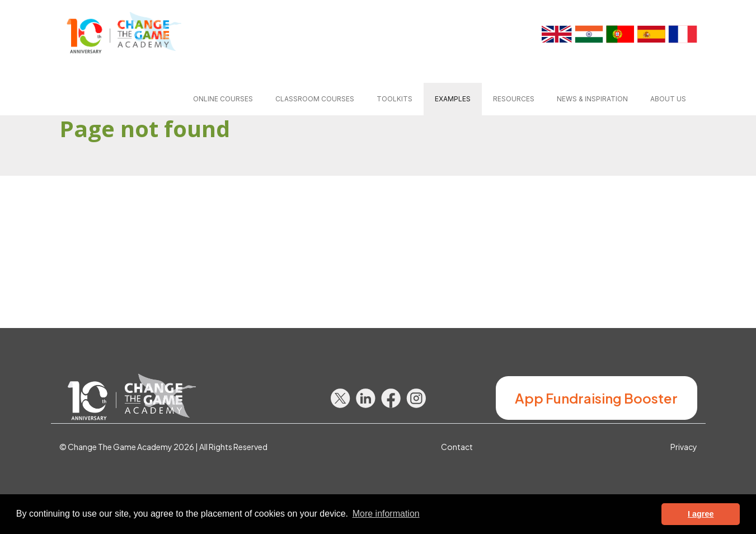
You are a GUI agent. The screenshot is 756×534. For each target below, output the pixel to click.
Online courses (223, 99)
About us (668, 99)
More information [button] (386, 514)
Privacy (684, 447)
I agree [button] (701, 514)
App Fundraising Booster (596, 398)
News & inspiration (592, 99)
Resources (514, 99)
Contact (457, 447)
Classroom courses (315, 99)
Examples (453, 99)
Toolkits (395, 99)
